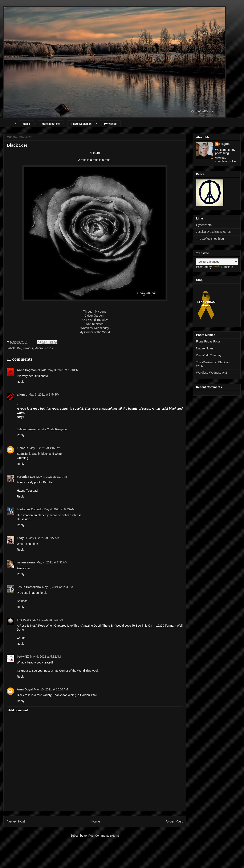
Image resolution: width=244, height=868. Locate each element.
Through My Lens (95, 312)
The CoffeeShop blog (210, 239)
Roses (49, 348)
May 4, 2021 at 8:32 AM (52, 562)
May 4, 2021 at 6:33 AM (59, 509)
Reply (21, 382)
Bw (19, 348)
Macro (39, 348)
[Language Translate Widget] (217, 262)
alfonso (22, 395)
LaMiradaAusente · (30, 429)
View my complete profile (226, 160)
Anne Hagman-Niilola (32, 370)
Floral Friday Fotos (208, 341)
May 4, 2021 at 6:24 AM (52, 477)
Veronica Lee (26, 477)
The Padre (24, 620)
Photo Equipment (82, 124)
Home (26, 124)
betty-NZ (23, 657)
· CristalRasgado (56, 429)
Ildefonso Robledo (30, 509)
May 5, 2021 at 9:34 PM (58, 587)
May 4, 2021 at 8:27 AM (44, 538)
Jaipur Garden (95, 316)
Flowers (28, 348)
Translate (223, 267)
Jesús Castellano (29, 587)
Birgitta (225, 144)
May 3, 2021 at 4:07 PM (45, 448)
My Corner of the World (95, 332)
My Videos (110, 124)
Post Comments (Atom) (104, 836)
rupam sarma (26, 562)
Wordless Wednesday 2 (96, 328)
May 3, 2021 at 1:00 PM (63, 370)
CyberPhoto (204, 225)
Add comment (18, 710)
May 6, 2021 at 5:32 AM (45, 657)
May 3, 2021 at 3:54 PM (44, 395)
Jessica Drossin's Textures (213, 232)
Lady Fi (22, 538)
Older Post (174, 821)
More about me (51, 124)
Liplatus (23, 448)
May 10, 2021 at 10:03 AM (51, 689)
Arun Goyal (25, 689)
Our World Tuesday (95, 320)
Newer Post (16, 821)
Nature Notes (95, 324)
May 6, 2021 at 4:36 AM (48, 620)
